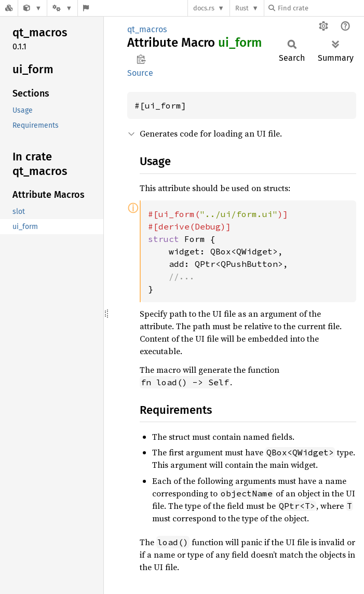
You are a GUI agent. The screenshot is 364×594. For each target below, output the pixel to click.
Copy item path (141, 59)
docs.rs (204, 8)
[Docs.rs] (9, 8)
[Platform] (62, 8)
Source (140, 73)
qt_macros (147, 29)
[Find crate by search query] (320, 8)
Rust (242, 8)
